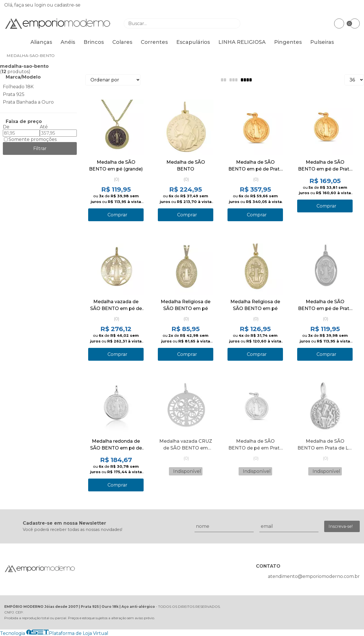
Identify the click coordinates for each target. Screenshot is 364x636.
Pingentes (288, 42)
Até (44, 127)
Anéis (68, 42)
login (41, 5)
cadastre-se (67, 5)
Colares (122, 42)
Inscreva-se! (341, 526)
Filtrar (40, 148)
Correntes (154, 42)
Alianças (41, 42)
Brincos (94, 42)
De (6, 127)
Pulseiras (322, 42)
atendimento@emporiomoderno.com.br (314, 576)
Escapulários (193, 42)
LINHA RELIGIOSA (242, 42)
